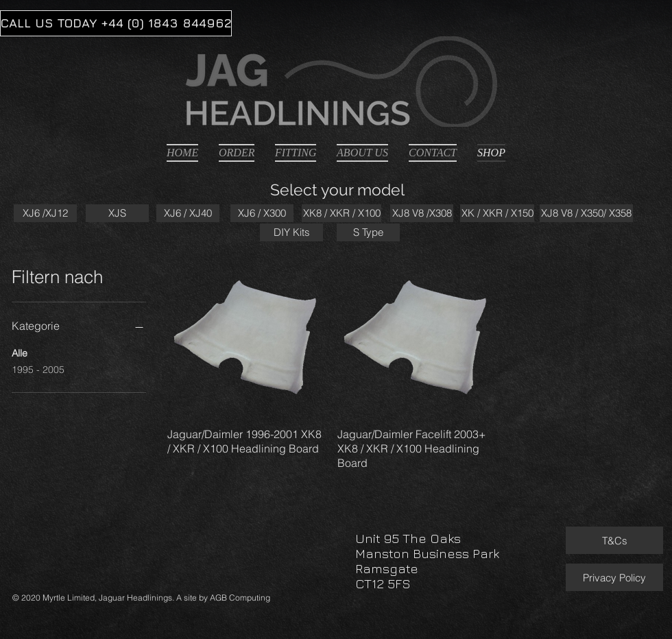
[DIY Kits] (291, 232)
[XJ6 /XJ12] (45, 213)
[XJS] (117, 213)
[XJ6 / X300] (262, 213)
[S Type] (368, 232)
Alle (20, 352)
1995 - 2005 (38, 369)
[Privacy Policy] (614, 577)
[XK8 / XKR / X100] (341, 213)
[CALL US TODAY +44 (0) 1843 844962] (116, 23)
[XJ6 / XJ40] (188, 213)
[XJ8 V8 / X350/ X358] (586, 213)
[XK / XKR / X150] (497, 213)
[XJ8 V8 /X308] (422, 213)
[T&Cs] (614, 540)
